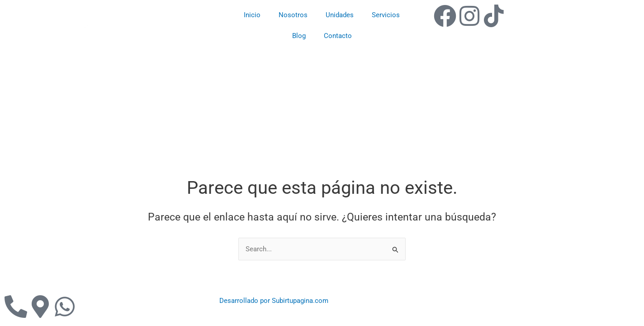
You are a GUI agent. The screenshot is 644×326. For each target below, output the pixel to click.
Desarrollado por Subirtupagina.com (274, 301)
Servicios (386, 15)
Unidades (340, 15)
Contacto (338, 36)
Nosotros (293, 15)
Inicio (252, 15)
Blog (299, 36)
